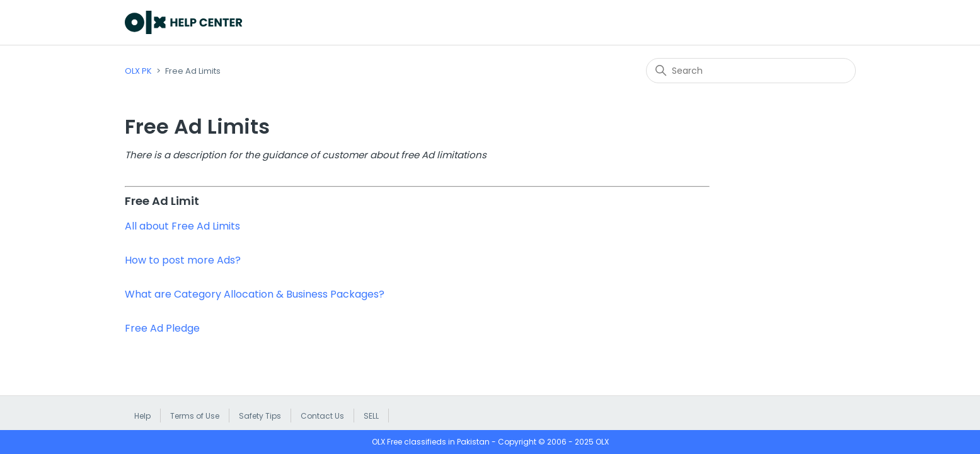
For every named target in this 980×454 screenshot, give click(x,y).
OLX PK (138, 71)
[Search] (751, 71)
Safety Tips (260, 416)
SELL (371, 416)
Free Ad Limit (162, 201)
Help (142, 416)
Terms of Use (195, 416)
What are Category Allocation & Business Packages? (255, 294)
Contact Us (322, 416)
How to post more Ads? (183, 260)
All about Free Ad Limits (182, 226)
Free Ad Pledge (162, 328)
